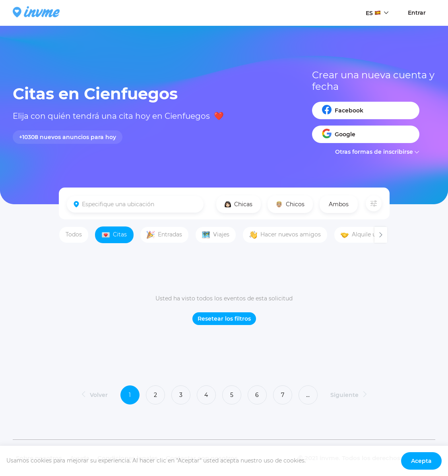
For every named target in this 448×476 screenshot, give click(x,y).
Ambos (339, 204)
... (308, 395)
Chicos (290, 204)
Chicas (239, 204)
